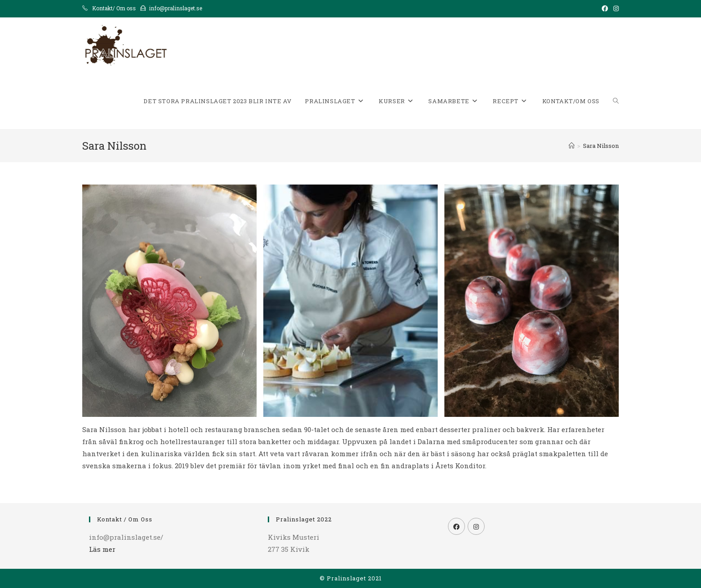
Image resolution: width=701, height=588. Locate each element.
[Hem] (572, 146)
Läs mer (102, 549)
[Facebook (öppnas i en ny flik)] (605, 8)
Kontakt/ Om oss (114, 8)
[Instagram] (476, 526)
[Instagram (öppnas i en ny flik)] (615, 8)
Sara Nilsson (601, 146)
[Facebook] (456, 526)
